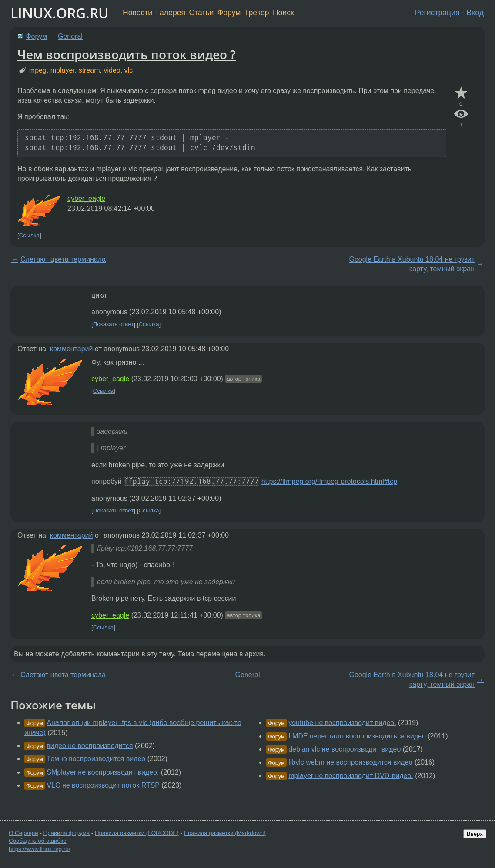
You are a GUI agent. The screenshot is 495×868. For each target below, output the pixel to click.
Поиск (283, 13)
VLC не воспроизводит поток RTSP (103, 785)
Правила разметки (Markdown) (224, 833)
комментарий (72, 349)
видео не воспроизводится (90, 746)
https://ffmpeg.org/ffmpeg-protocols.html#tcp (329, 481)
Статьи (201, 13)
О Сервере (23, 833)
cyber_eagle (86, 198)
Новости (137, 13)
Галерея (171, 13)
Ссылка (29, 235)
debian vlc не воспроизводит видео (344, 749)
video (112, 70)
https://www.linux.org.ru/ (39, 849)
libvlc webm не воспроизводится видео (350, 762)
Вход (475, 13)
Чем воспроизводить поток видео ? (127, 54)
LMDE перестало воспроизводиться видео (357, 736)
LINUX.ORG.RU (60, 13)
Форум (229, 13)
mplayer (63, 70)
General (70, 36)
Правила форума (67, 833)
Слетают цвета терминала (63, 259)
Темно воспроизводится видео (96, 759)
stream (89, 70)
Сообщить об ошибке (38, 841)
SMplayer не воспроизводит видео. (103, 772)
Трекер (257, 13)
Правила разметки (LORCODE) (137, 833)
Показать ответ (114, 324)
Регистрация (437, 13)
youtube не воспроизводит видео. (342, 723)
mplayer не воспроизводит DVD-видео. (351, 776)
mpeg (38, 70)
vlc (129, 70)
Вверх (475, 834)
